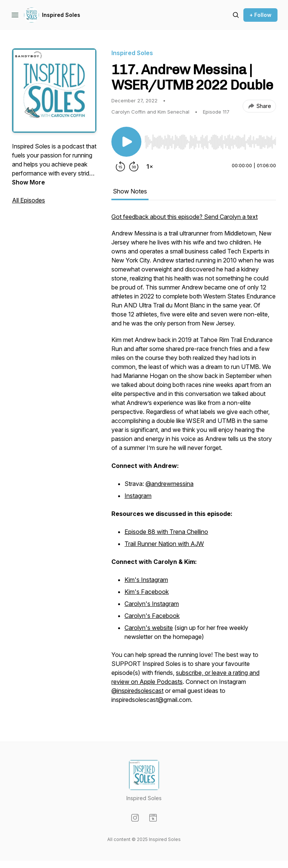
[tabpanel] (194, 462)
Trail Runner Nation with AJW (164, 544)
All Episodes (28, 200)
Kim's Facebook (147, 592)
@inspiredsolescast (137, 691)
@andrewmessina (169, 484)
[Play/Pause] (126, 142)
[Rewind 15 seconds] (120, 166)
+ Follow (260, 15)
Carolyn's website (149, 628)
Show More (28, 182)
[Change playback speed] (150, 166)
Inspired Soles (61, 15)
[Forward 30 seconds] (134, 166)
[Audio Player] (210, 140)
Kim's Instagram (146, 580)
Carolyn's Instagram (152, 604)
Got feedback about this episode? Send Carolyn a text (184, 217)
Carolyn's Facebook (152, 616)
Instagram (138, 496)
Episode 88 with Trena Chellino (166, 532)
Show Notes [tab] (130, 191)
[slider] (210, 142)
